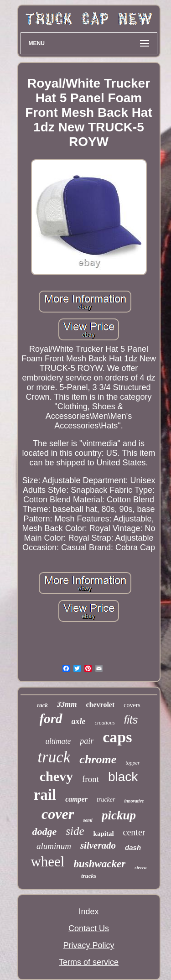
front (91, 779)
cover (58, 814)
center (134, 832)
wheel (47, 862)
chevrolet (100, 705)
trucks (89, 876)
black (123, 777)
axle (79, 721)
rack (42, 705)
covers (132, 705)
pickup (119, 815)
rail (45, 795)
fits (131, 720)
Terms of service (89, 962)
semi (88, 820)
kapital (104, 834)
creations (105, 723)
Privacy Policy (88, 945)
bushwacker (100, 864)
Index (88, 912)
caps (117, 737)
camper (76, 799)
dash (133, 847)
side (75, 831)
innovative (134, 801)
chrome (98, 759)
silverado (98, 845)
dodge (45, 831)
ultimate (58, 741)
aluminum (54, 846)
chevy (56, 776)
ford (51, 719)
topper (132, 763)
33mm (67, 704)
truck (54, 757)
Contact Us (89, 928)
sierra (140, 867)
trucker (106, 800)
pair (87, 741)
